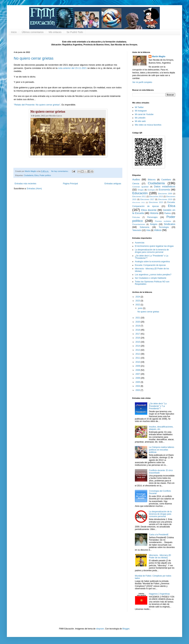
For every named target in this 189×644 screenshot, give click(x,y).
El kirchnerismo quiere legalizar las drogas (154, 246)
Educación (140, 193)
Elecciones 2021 (139, 202)
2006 (138, 378)
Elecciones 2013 (156, 196)
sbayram (100, 629)
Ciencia (136, 184)
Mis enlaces (55, 32)
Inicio (14, 32)
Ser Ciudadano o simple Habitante (151, 278)
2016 (138, 338)
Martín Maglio (159, 57)
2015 (138, 342)
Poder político (45, 175)
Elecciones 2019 (165, 199)
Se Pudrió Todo (75, 32)
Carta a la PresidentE (159, 535)
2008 (138, 370)
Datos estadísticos (165, 187)
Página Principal (70, 184)
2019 (138, 326)
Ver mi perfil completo (142, 82)
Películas (136, 217)
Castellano (166, 180)
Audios (136, 179)
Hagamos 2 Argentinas (159, 594)
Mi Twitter (139, 107)
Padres (168, 213)
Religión (154, 224)
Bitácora (152, 180)
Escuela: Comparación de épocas (150, 265)
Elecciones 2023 (156, 202)
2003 (138, 390)
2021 (138, 318)
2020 (138, 322)
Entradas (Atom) (34, 189)
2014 (138, 346)
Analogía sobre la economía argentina (152, 262)
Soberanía (144, 227)
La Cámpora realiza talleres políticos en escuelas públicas (162, 450)
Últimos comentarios (33, 32)
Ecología (151, 190)
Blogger (126, 629)
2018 (138, 330)
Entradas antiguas (113, 184)
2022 (138, 305)
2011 (138, 358)
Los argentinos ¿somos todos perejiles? (153, 275)
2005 (138, 382)
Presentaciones (139, 224)
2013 (138, 350)
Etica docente (149, 210)
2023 (138, 301)
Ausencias (140, 243)
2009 (138, 366)
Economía (164, 190)
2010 (138, 362)
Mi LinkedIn (140, 118)
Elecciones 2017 (147, 199)
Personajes (152, 217)
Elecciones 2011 (139, 196)
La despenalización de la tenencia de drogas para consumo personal (152, 251)
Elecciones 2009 (165, 194)
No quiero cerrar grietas (34, 58)
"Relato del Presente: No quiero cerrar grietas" (37, 105)
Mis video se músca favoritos (148, 125)
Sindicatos (170, 224)
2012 (138, 354)
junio (140, 308)
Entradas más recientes (25, 184)
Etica (36, 175)
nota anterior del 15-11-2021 (72, 68)
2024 (138, 297)
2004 (138, 386)
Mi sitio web (140, 121)
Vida (148, 230)
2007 (138, 374)
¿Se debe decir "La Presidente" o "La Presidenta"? (158, 406)
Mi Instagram (141, 111)
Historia (154, 213)
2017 (138, 334)
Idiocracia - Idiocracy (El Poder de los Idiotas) (160, 556)
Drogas (141, 190)
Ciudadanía (29, 175)
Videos (158, 230)
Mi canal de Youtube (144, 114)
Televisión (137, 230)
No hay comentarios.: (60, 171)
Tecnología (164, 227)
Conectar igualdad (140, 187)
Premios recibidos (163, 221)
